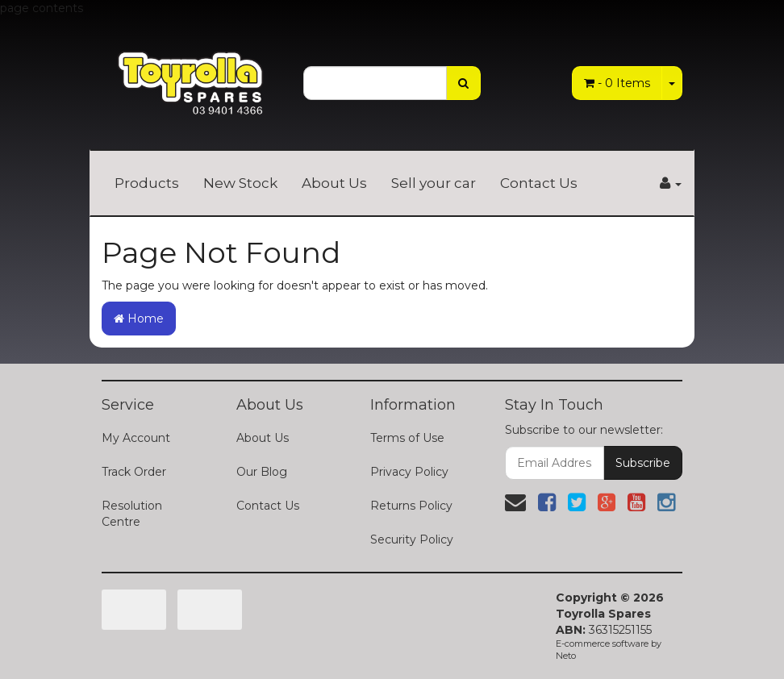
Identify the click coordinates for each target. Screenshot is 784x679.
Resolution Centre (132, 514)
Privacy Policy (409, 472)
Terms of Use (407, 438)
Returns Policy (411, 506)
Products (147, 183)
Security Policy (412, 539)
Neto (566, 656)
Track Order (134, 472)
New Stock (240, 183)
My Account (136, 438)
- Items (617, 83)
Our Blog (262, 472)
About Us (334, 183)
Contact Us (539, 183)
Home (139, 319)
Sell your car (434, 183)
